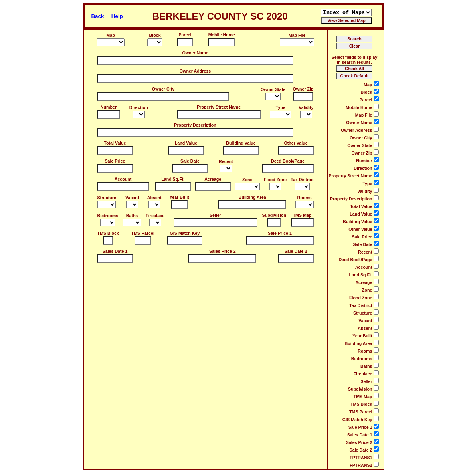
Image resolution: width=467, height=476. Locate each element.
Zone (247, 180)
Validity (306, 107)
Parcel (185, 35)
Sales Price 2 (222, 251)
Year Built (179, 197)
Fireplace (155, 216)
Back (97, 16)
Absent (154, 198)
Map (110, 35)
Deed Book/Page (288, 161)
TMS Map (302, 215)
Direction (139, 107)
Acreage (213, 179)
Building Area (252, 197)
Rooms (304, 198)
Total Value (115, 143)
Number (109, 107)
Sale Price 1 (280, 233)
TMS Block (108, 233)
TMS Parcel (143, 233)
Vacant (132, 198)
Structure (107, 198)
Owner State (273, 89)
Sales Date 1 (115, 251)
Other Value (296, 143)
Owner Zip (303, 89)
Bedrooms (108, 216)
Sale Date (190, 161)
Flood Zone (275, 180)
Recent (226, 161)
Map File (297, 35)
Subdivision (274, 215)
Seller (215, 215)
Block (155, 35)
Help (117, 16)
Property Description (195, 125)
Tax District (302, 180)
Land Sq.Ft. (173, 179)
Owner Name (195, 53)
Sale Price (115, 161)
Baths (132, 216)
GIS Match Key (185, 233)
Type (281, 107)
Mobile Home (222, 35)
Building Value (241, 143)
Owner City (163, 89)
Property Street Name (219, 107)
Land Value (186, 143)
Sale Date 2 (296, 251)
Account (123, 179)
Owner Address (195, 71)
